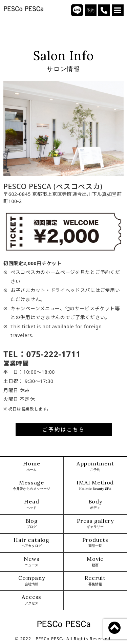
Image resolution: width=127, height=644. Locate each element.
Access (31, 600)
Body (95, 504)
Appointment (95, 466)
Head (31, 504)
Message (31, 485)
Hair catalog (31, 543)
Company (32, 581)
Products (95, 543)
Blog (32, 524)
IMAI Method (95, 485)
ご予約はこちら (64, 429)
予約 (91, 11)
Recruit (95, 581)
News (31, 562)
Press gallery (95, 524)
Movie (95, 562)
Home (31, 466)
